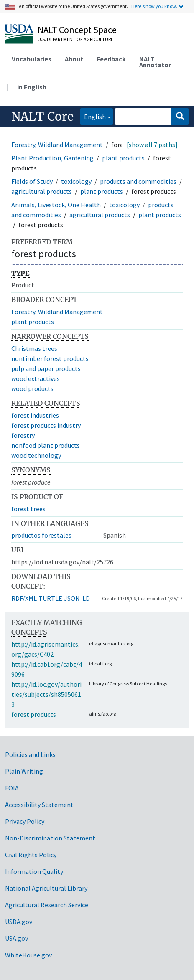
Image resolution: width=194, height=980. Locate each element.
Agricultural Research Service (47, 905)
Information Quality (34, 871)
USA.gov (17, 938)
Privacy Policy (25, 821)
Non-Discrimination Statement (50, 838)
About (74, 59)
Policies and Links (30, 754)
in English (32, 87)
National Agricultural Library (46, 888)
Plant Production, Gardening (52, 158)
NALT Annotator (155, 62)
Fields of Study (32, 181)
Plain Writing (24, 771)
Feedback (111, 59)
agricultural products (42, 191)
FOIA (12, 788)
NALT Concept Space (77, 30)
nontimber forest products (50, 358)
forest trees (28, 509)
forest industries (35, 415)
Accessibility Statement (39, 805)
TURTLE (50, 598)
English (93, 116)
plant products (123, 158)
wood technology (36, 455)
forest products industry (46, 425)
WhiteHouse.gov (28, 955)
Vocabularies (32, 59)
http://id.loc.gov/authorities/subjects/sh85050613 (46, 694)
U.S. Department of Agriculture (75, 39)
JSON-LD (77, 598)
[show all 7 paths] (152, 145)
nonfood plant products (46, 445)
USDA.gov (19, 922)
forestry (23, 435)
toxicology (76, 181)
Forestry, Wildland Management (57, 145)
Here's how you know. (154, 6)
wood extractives (36, 378)
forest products (34, 714)
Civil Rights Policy (31, 855)
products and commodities (138, 181)
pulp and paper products (46, 368)
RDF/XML (24, 598)
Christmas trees (34, 348)
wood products (32, 388)
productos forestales (41, 535)
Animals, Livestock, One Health (56, 205)
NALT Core (42, 117)
